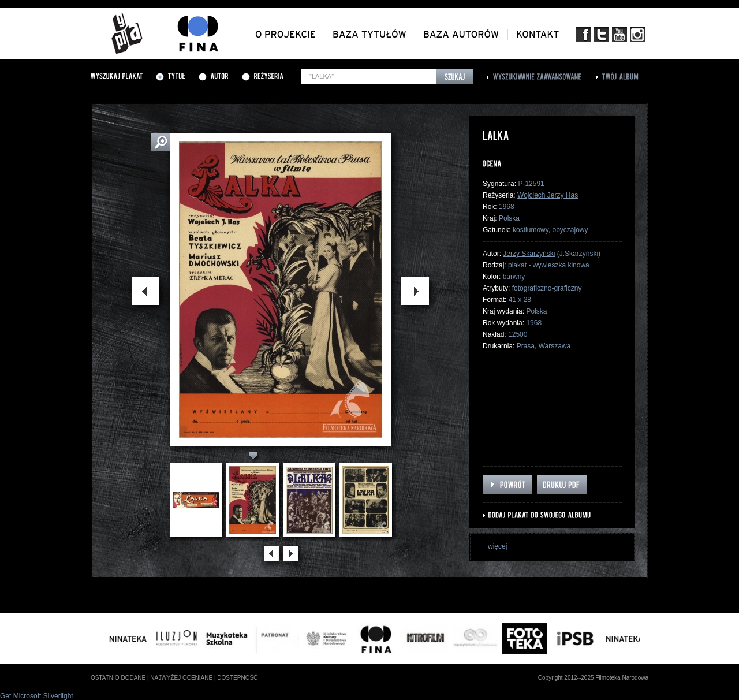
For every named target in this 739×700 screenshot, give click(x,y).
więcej (497, 546)
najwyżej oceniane (181, 678)
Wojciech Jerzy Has (548, 195)
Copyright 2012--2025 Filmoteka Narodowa (593, 678)
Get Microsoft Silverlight (37, 696)
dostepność (237, 678)
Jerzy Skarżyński (529, 254)
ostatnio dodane (118, 678)
